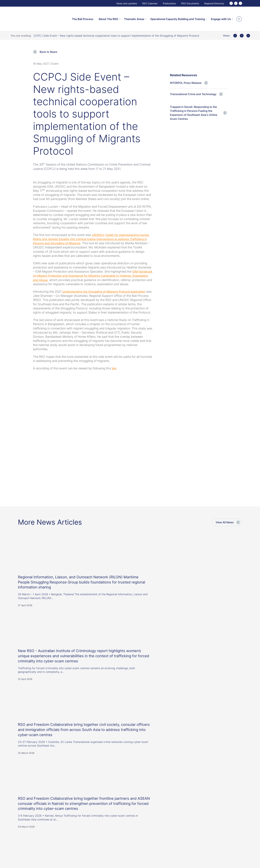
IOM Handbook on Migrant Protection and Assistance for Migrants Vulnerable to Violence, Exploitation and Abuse (86, 276)
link (114, 377)
